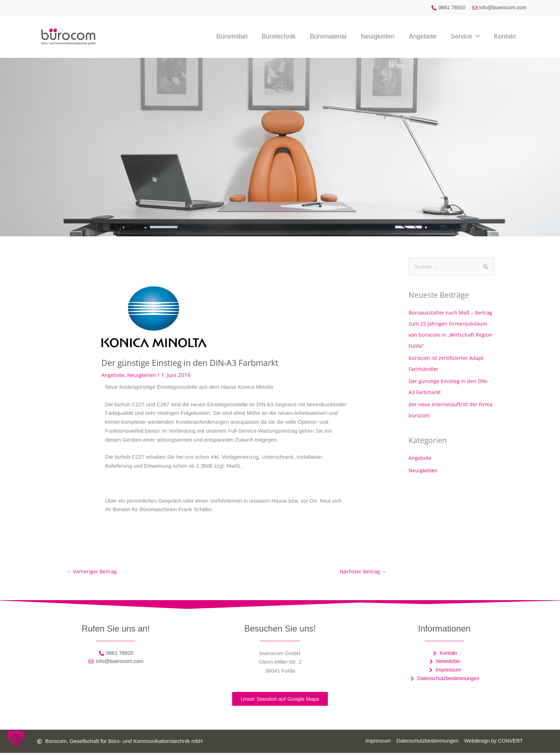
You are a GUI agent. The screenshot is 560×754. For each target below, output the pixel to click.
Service (465, 37)
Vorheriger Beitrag (92, 572)
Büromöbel (232, 37)
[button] (16, 738)
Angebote (423, 37)
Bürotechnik (279, 37)
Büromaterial (328, 37)
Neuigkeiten (378, 37)
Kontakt (505, 37)
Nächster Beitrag (363, 572)
